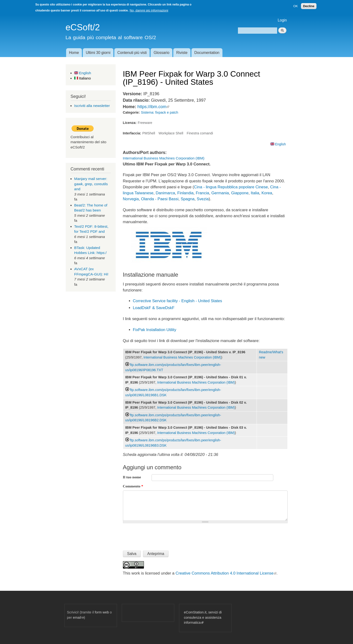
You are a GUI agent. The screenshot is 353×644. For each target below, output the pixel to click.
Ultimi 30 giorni (98, 53)
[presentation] (159, 535)
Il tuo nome (132, 477)
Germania (220, 193)
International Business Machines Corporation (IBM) (164, 158)
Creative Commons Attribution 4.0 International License (226, 573)
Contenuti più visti (132, 53)
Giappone (240, 193)
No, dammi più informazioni (149, 10)
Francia (202, 193)
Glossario (162, 53)
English (83, 73)
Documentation (207, 53)
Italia (255, 193)
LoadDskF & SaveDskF (154, 308)
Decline (309, 6)
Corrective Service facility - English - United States (178, 301)
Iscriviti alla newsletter (92, 106)
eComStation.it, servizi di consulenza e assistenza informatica (203, 617)
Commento (133, 486)
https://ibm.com (153, 107)
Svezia (203, 199)
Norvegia (131, 199)
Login (282, 20)
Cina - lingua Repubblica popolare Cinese (231, 187)
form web (102, 612)
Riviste (182, 53)
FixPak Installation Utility (155, 330)
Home (74, 53)
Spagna (188, 199)
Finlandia (185, 193)
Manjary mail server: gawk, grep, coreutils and (91, 184)
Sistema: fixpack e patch (160, 112)
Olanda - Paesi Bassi (160, 199)
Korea (267, 193)
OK (296, 6)
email (78, 618)
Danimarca (165, 193)
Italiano (83, 78)
